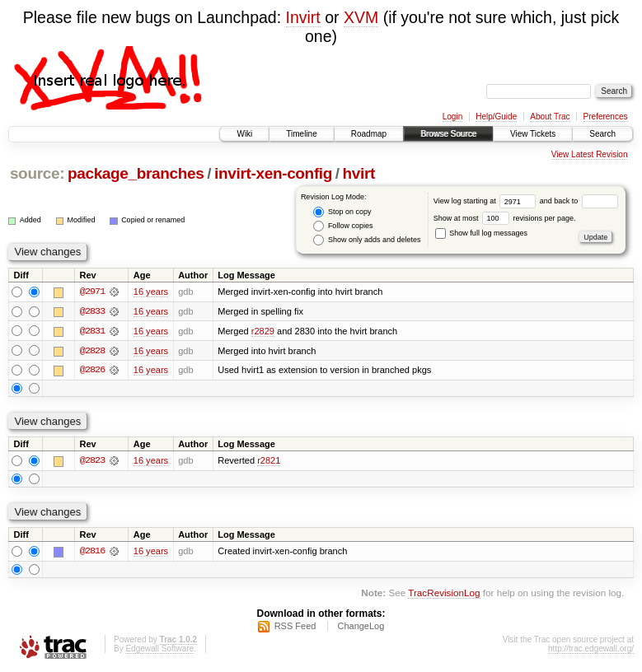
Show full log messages (481, 233)
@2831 (92, 331)
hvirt (359, 173)
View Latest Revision (590, 154)
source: (37, 173)
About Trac (550, 117)
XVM (361, 17)
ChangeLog (361, 628)
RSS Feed (295, 628)
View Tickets (533, 134)
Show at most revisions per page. (505, 218)
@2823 (92, 462)
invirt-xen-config (273, 173)
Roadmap (369, 134)
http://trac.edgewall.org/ (591, 650)
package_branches (136, 173)
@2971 (92, 292)
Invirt (303, 17)
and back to (579, 201)
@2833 (92, 311)
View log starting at (487, 201)
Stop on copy (342, 212)
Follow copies (343, 226)
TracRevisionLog (444, 594)
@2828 (92, 351)
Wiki (244, 134)
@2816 (92, 553)
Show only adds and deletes (367, 240)
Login (452, 117)
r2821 (269, 462)
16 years (151, 292)
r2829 (263, 331)
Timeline (301, 134)
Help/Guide (496, 117)
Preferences (606, 117)
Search (602, 134)
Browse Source (448, 134)
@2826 (92, 371)
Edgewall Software (159, 650)
